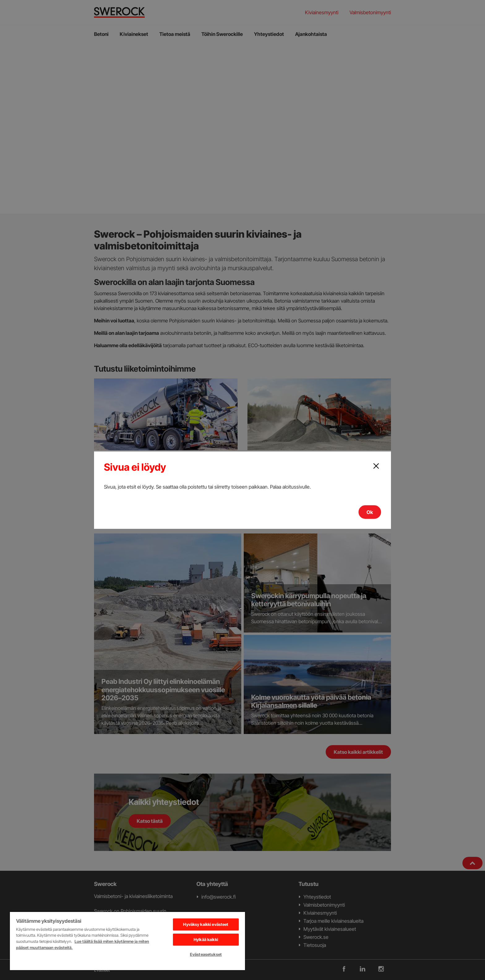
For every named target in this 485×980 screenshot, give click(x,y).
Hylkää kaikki (206, 939)
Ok (370, 512)
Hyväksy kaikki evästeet (206, 924)
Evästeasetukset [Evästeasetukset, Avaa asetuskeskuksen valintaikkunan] (206, 954)
